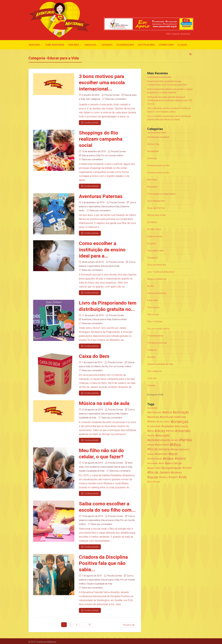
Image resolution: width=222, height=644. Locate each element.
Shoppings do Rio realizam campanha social (101, 139)
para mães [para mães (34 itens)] (155, 468)
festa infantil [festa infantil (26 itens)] (162, 445)
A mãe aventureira (55, 45)
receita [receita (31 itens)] (188, 468)
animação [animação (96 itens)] (182, 412)
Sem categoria (93, 99)
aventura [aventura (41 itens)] (154, 417)
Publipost (152, 350)
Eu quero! (182, 45)
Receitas (151, 357)
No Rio (105, 366)
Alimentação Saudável (158, 137)
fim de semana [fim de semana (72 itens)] (159, 449)
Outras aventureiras (157, 293)
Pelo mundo (153, 314)
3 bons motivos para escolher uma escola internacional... (102, 83)
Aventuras (34, 45)
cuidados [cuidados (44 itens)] (168, 426)
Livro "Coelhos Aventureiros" (161, 272)
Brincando (152, 187)
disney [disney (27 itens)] (171, 431)
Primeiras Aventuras (157, 343)
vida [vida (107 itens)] (184, 477)
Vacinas (151, 385)
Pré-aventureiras (155, 336)
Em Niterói (96, 366)
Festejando (153, 258)
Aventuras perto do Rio (158, 165)
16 (89, 623)
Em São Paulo (154, 229)
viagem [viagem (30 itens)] (174, 477)
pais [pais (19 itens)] (162, 463)
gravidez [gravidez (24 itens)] (185, 449)
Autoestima (153, 151)
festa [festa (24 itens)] (151, 445)
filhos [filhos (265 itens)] (176, 445)
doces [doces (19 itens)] (152, 436)
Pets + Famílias (155, 322)
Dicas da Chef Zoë (156, 208)
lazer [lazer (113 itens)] (174, 454)
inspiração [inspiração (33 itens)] (162, 454)
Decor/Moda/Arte (125, 45)
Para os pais (153, 307)
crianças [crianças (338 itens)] (181, 422)
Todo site (152, 378)
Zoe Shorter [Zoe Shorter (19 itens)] (154, 482)
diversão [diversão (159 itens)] (184, 431)
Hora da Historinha (156, 265)
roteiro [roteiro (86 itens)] (177, 473)
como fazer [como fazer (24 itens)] (164, 422)
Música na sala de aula (104, 403)
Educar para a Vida (91, 155)
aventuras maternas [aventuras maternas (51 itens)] (174, 417)
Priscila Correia (112, 95)
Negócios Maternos (157, 279)
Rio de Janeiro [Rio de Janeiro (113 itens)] (160, 473)
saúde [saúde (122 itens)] (154, 477)
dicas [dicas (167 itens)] (161, 431)
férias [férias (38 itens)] (175, 449)
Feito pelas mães (147, 45)
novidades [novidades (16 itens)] (153, 463)
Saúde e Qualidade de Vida (92, 470)
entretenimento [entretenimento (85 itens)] (160, 440)
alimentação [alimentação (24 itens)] (155, 412)
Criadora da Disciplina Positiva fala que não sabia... (103, 562)
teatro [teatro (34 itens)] (164, 477)
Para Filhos (90, 45)
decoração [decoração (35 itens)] (182, 426)
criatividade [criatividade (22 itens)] (155, 426)
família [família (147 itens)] (187, 440)
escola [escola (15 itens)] (175, 440)
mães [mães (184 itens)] (169, 459)
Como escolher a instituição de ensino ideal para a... (102, 249)
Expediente (107, 45)
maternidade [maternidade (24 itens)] (155, 459)
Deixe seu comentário (116, 99)
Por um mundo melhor (112, 155)
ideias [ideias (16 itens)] (151, 454)
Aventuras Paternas (101, 196)
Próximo (127, 623)
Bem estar (152, 180)
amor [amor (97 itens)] (168, 412)
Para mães (74, 45)
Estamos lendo (166, 45)
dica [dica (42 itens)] (151, 431)
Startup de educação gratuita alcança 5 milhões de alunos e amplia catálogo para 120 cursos (170, 100)
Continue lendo (90, 122)
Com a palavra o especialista (99, 466)
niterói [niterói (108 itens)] (181, 459)
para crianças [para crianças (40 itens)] (174, 463)
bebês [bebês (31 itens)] (152, 422)
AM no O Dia (153, 144)
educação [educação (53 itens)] (163, 436)
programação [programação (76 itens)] (172, 468)
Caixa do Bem (94, 356)
